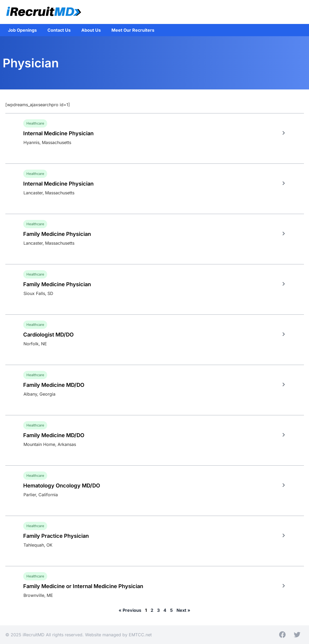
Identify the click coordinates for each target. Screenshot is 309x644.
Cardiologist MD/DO (48, 335)
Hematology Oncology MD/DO (62, 486)
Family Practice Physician (56, 536)
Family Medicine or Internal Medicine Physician (83, 586)
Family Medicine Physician (57, 234)
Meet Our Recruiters (133, 30)
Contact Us (59, 30)
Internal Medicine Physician (58, 133)
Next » (183, 610)
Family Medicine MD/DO (54, 385)
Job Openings (22, 30)
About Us (91, 30)
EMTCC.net (140, 635)
